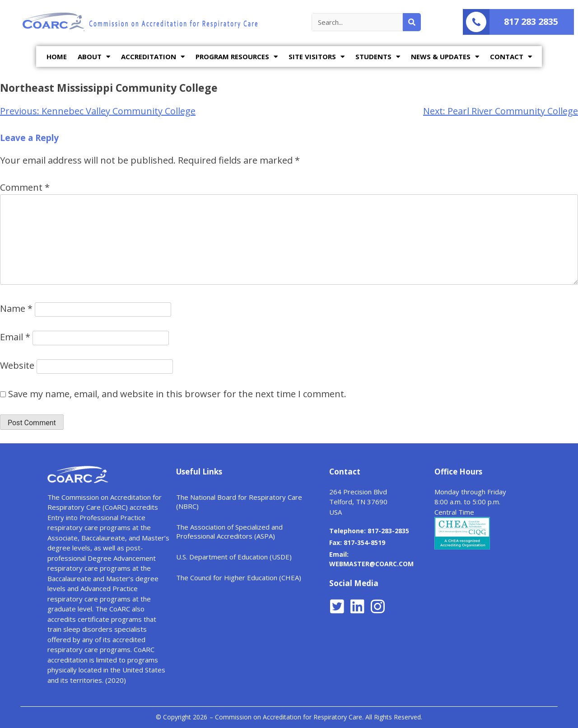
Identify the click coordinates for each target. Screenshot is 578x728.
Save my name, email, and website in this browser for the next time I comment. (177, 394)
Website (17, 365)
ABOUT (94, 57)
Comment (25, 187)
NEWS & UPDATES (445, 57)
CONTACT (511, 57)
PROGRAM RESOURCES (237, 57)
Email (15, 337)
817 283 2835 (531, 21)
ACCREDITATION (153, 57)
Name (16, 308)
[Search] (412, 22)
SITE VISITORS (317, 57)
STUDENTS (378, 57)
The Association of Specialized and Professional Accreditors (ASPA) (229, 531)
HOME (57, 56)
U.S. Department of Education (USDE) (234, 557)
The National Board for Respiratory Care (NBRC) (239, 502)
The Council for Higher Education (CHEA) (239, 578)
